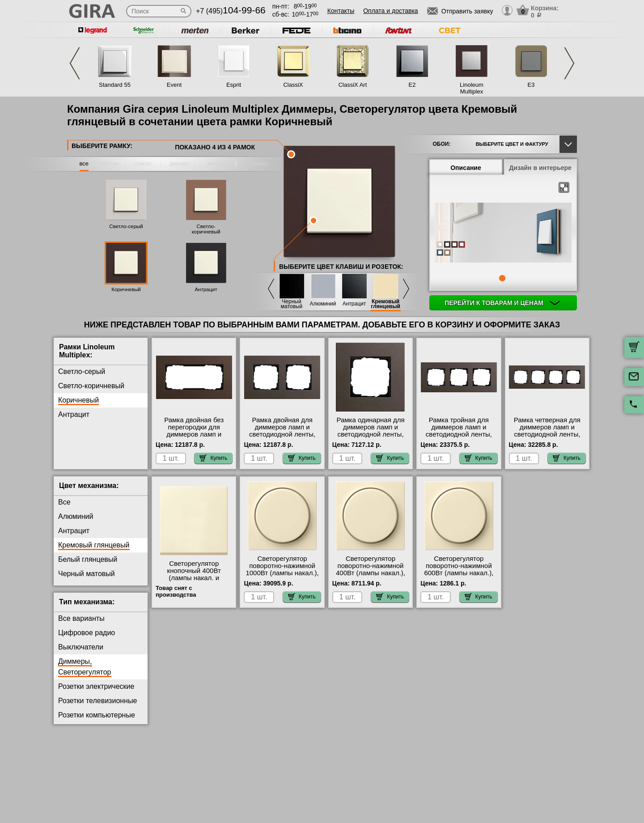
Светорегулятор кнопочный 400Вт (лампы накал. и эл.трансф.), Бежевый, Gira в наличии (194, 578)
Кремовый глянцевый (386, 304)
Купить (213, 458)
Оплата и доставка (390, 11)
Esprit (234, 85)
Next (569, 63)
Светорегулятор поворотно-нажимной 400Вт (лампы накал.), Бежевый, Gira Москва (371, 569)
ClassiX (293, 85)
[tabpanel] (503, 233)
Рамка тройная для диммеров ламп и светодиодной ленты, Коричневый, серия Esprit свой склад (459, 434)
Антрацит (206, 289)
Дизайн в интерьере (540, 168)
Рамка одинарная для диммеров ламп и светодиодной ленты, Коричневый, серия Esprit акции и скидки (370, 434)
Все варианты (81, 618)
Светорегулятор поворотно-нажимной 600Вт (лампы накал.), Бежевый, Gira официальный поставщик (459, 577)
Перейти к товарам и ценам (502, 303)
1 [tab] (502, 278)
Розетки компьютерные (97, 715)
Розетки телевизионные (97, 701)
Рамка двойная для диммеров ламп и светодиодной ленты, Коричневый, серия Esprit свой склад (282, 434)
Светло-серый (126, 226)
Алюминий (323, 304)
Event (174, 85)
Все (64, 502)
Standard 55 (115, 85)
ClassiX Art (353, 85)
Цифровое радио (87, 633)
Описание (466, 168)
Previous (75, 63)
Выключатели (81, 647)
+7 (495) (231, 11)
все (84, 163)
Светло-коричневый (206, 229)
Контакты (341, 11)
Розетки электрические (96, 686)
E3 (531, 85)
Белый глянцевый (88, 559)
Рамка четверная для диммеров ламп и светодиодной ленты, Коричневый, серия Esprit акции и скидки (547, 434)
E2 (412, 85)
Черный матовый (292, 304)
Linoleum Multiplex (472, 88)
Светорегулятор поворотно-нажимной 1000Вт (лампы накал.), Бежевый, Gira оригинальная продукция (282, 577)
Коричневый (126, 289)
